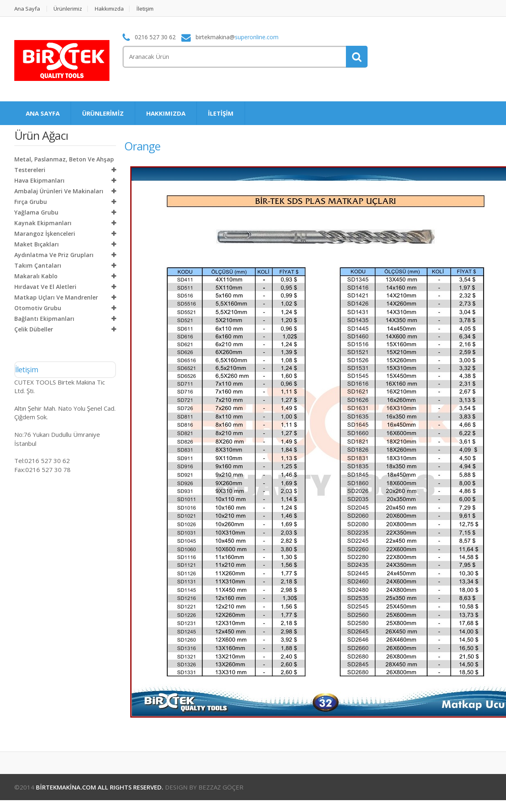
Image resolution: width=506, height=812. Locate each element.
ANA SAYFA (43, 113)
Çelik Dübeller (34, 329)
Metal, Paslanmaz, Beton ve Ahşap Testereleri (64, 164)
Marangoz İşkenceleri (45, 234)
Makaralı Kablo (36, 276)
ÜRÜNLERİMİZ (103, 113)
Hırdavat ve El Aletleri (45, 287)
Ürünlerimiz (68, 9)
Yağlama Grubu (36, 212)
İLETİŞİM (221, 113)
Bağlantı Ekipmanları (44, 319)
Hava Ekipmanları (39, 180)
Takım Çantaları (38, 265)
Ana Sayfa (27, 9)
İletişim (145, 9)
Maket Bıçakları (37, 244)
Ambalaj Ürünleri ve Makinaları (59, 191)
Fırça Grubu (31, 202)
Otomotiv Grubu (38, 308)
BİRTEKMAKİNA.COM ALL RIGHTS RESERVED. (100, 787)
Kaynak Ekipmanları (43, 223)
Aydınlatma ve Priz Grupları (54, 255)
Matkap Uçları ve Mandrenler (56, 297)
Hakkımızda (110, 9)
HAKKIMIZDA (166, 113)
